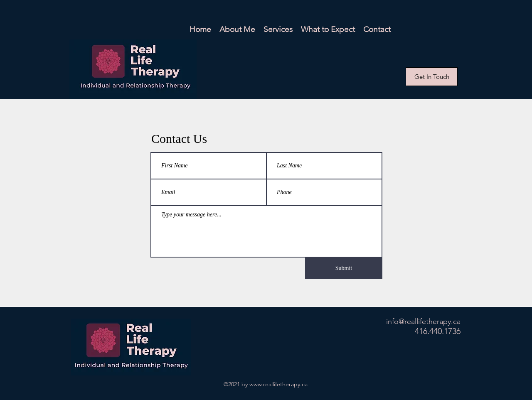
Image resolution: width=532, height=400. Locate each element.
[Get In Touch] (432, 77)
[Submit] (344, 268)
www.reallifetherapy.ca (278, 384)
